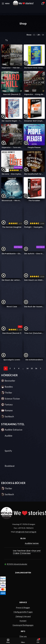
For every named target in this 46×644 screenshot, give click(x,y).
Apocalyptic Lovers (12, 291)
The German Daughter (12, 210)
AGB (23, 572)
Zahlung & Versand (23, 548)
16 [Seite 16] (36, 300)
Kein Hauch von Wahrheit (35, 240)
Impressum (23, 586)
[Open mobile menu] (6, 4)
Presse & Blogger (23, 539)
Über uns (23, 568)
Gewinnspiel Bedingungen (23, 557)
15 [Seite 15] (32, 300)
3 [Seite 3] (14, 300)
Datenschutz (23, 581)
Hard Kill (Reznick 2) (12, 94)
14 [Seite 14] (27, 300)
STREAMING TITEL (13, 356)
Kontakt (23, 552)
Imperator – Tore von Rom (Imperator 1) (19, 147)
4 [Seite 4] (19, 300)
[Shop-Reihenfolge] (6, 40)
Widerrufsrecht (23, 577)
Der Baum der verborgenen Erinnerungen (19, 242)
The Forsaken (34, 201)
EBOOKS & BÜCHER (13, 415)
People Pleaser (34, 147)
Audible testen (32, 475)
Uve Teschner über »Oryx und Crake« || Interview (27, 484)
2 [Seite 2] (10, 300)
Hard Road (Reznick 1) (12, 267)
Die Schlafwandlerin (34, 291)
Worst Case (12, 252)
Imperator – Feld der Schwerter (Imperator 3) (22, 68)
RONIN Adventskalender (17, 496)
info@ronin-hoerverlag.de (26, 463)
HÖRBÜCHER (9, 307)
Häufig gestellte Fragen (23, 544)
